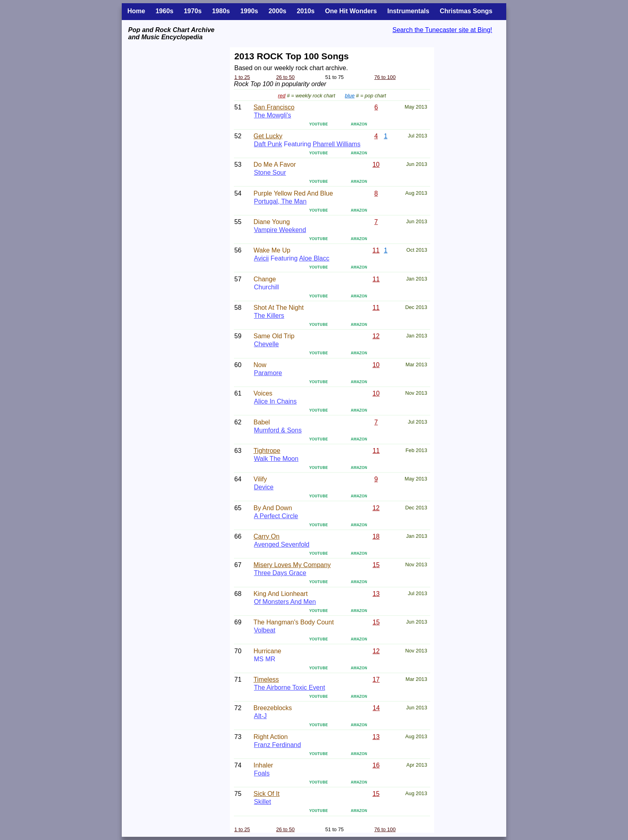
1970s (193, 11)
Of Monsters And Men (285, 602)
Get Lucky (268, 136)
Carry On (267, 536)
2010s (306, 11)
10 (376, 165)
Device (264, 487)
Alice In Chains (275, 401)
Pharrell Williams (337, 144)
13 (376, 594)
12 (376, 336)
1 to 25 (242, 77)
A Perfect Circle (276, 516)
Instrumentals (408, 11)
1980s (221, 11)
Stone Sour (270, 173)
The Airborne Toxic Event (290, 688)
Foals (262, 773)
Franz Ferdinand (277, 745)
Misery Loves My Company (292, 565)
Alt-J (260, 716)
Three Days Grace (280, 573)
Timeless (266, 679)
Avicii (261, 258)
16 (376, 765)
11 (376, 250)
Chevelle (266, 344)
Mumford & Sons (278, 430)
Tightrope (267, 451)
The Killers (269, 316)
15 (376, 565)
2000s (277, 11)
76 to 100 (385, 77)
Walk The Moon (276, 459)
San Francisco (274, 107)
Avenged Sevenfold (282, 544)
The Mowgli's (273, 115)
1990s (249, 11)
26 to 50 (285, 77)
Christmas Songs (466, 11)
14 (376, 708)
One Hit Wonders (351, 11)
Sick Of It (267, 794)
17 (376, 679)
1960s (164, 11)
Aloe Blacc (314, 258)
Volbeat (265, 630)
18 (376, 536)
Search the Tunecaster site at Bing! (442, 30)
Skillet (263, 802)
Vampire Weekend (280, 230)
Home (136, 11)
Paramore (268, 373)
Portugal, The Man (280, 201)
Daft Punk (268, 144)
